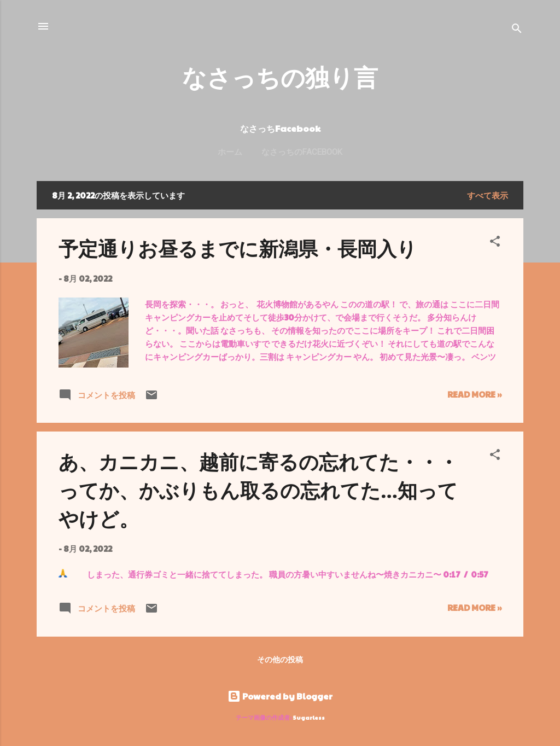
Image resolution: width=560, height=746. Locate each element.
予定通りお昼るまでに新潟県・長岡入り (238, 248)
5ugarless (309, 717)
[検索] (517, 30)
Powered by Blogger (280, 696)
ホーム (230, 152)
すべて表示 (488, 195)
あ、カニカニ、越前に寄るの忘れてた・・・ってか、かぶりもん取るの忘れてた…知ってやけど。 (258, 489)
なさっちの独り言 (280, 76)
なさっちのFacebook (302, 152)
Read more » (474, 394)
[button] (495, 243)
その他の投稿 (280, 659)
